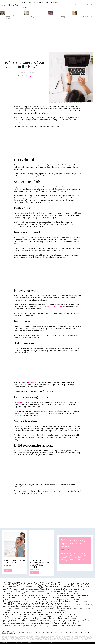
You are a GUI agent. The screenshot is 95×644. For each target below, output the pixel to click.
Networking (18, 402)
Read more (8, 570)
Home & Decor (33, 13)
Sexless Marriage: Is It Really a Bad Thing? (14, 563)
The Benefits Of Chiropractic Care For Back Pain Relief (41, 564)
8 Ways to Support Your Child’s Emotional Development (12, 17)
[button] (5, 5)
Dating (55, 13)
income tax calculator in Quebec (54, 307)
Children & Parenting (11, 13)
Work (24, 58)
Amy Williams (25, 70)
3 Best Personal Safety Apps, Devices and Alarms (74, 543)
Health (79, 13)
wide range (32, 382)
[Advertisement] (47, 36)
